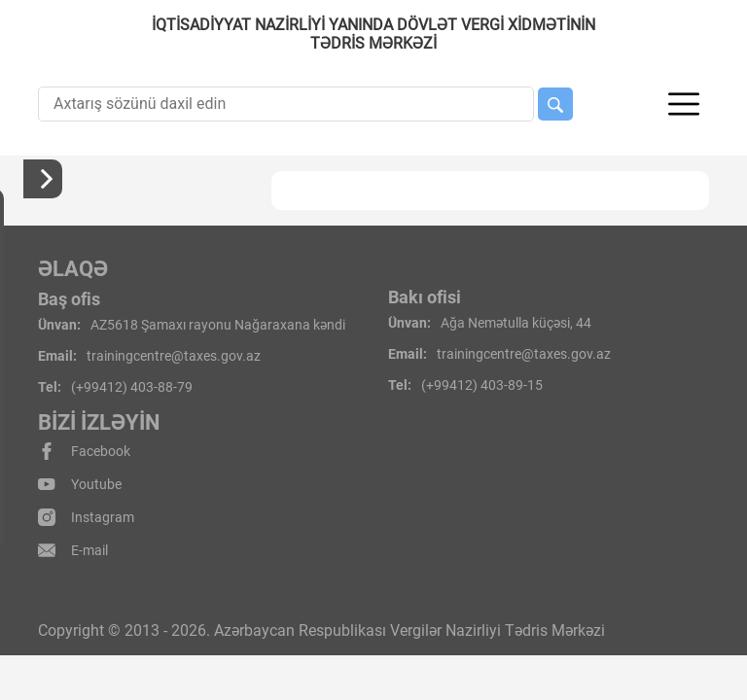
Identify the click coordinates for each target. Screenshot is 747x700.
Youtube (80, 484)
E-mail (73, 550)
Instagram (86, 517)
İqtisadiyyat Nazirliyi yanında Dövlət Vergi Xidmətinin (373, 34)
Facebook (84, 451)
